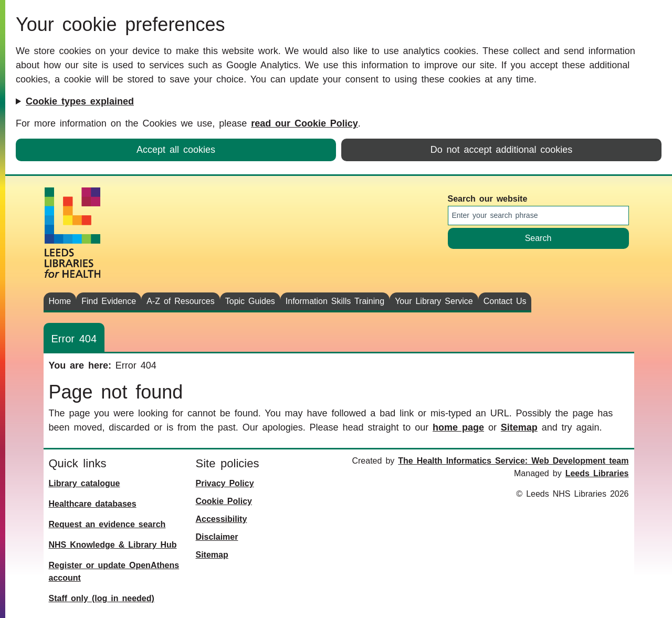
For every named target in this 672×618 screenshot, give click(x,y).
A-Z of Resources (181, 301)
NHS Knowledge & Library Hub (113, 545)
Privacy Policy (225, 483)
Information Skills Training (335, 301)
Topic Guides (250, 301)
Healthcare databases (93, 504)
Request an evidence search (107, 524)
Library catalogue (85, 483)
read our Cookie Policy (304, 123)
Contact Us (505, 301)
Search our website (488, 199)
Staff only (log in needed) (102, 598)
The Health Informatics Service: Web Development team (513, 461)
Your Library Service (434, 301)
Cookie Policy (224, 501)
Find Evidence (109, 301)
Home (60, 301)
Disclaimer (217, 537)
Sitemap (519, 427)
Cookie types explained (80, 101)
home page (458, 427)
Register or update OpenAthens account (114, 572)
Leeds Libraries (597, 473)
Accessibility (222, 519)
